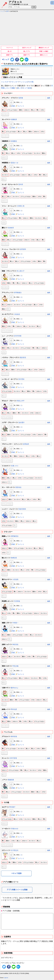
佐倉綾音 (11, 228)
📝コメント (20, 106)
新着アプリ (10, 55)
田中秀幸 (21, 379)
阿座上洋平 (21, 401)
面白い (21, 110)
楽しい (4, 110)
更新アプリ (27, 55)
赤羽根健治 (18, 293)
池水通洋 (21, 422)
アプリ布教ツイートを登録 (17, 890)
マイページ (10, 48)
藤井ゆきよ (15, 688)
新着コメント (44, 55)
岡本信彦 (14, 709)
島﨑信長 (14, 558)
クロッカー (14, 82)
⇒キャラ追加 (16, 873)
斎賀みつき (15, 163)
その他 (31, 82)
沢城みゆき (15, 829)
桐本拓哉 (14, 736)
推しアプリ (27, 51)
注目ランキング (27, 48)
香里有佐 (18, 487)
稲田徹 (21, 98)
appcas (6, 978)
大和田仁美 (21, 206)
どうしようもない (12, 110)
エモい (43, 110)
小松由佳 (17, 314)
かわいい (27, 110)
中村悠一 (15, 623)
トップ (3, 11)
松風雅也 (14, 141)
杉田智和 (23, 249)
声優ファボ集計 (44, 51)
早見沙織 (15, 666)
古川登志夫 (15, 850)
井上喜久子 (21, 271)
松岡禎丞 (26, 444)
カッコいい (5, 114)
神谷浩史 (15, 644)
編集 (49, 98)
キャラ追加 (27, 88)
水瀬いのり (15, 466)
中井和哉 (17, 601)
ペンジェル (24, 82)
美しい (33, 110)
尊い (38, 110)
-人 (21, 102)
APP (7, 11)
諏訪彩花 (23, 357)
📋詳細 (12, 106)
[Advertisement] (27, 29)
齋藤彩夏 (11, 780)
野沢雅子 (12, 807)
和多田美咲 (22, 509)
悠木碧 (21, 184)
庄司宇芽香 (18, 336)
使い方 (10, 51)
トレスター (5, 82)
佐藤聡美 (14, 119)
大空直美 (15, 579)
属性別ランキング (44, 48)
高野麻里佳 (15, 536)
